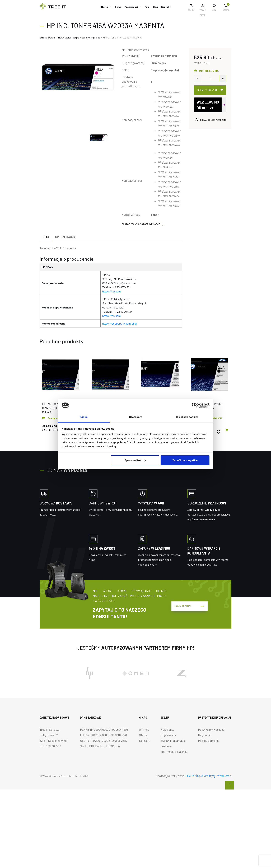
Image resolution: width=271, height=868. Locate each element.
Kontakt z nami (188, 604)
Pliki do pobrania (209, 741)
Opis (46, 237)
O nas (118, 7)
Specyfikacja (65, 237)
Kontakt (166, 7)
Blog (155, 7)
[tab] (46, 237)
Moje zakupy (168, 735)
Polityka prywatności (212, 729)
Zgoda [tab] (84, 417)
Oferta (106, 7)
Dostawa (166, 746)
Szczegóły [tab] (135, 417)
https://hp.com (111, 291)
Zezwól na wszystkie (185, 460)
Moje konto (167, 729)
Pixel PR (190, 776)
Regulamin (205, 735)
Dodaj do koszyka (210, 90)
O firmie (144, 729)
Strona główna (48, 38)
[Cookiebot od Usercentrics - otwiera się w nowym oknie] (194, 405)
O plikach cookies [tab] (187, 417)
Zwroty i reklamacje (173, 741)
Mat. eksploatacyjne (69, 38)
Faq (147, 7)
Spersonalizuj (135, 460)
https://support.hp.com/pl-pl (120, 323)
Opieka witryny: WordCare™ (214, 776)
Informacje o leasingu (174, 752)
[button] (227, 430)
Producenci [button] (133, 7)
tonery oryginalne (91, 38)
